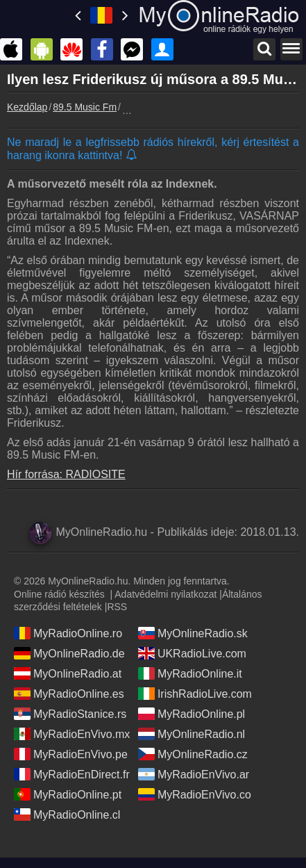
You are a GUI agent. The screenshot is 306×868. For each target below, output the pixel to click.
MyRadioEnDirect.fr (72, 774)
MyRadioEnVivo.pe (71, 754)
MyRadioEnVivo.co (195, 794)
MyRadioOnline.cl (67, 814)
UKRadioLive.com (192, 653)
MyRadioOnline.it (190, 673)
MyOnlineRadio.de (69, 653)
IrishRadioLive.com (195, 694)
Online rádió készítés (59, 594)
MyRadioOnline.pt (68, 794)
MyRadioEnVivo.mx (72, 734)
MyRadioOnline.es (69, 694)
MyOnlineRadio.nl (192, 734)
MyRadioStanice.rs (70, 714)
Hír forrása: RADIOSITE (66, 474)
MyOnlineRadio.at (68, 673)
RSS (117, 607)
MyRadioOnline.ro (68, 633)
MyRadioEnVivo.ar (194, 774)
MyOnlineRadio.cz (193, 754)
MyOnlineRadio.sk (193, 633)
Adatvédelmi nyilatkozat (165, 594)
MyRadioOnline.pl (192, 714)
